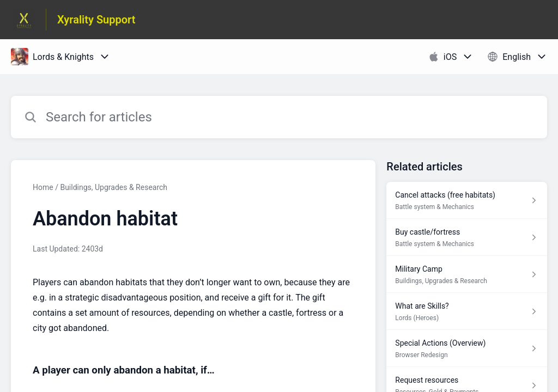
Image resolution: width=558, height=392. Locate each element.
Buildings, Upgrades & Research (114, 187)
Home (43, 187)
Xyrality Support (96, 20)
